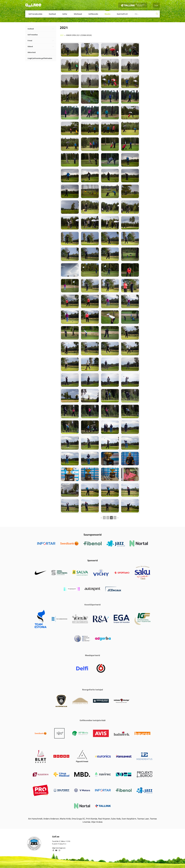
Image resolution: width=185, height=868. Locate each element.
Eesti (156, 5)
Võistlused (78, 14)
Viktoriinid (32, 52)
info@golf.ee (62, 844)
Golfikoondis (93, 14)
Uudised (42, 29)
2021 (62, 35)
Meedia (107, 14)
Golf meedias (33, 35)
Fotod (42, 41)
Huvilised (52, 14)
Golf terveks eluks (35, 14)
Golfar (65, 14)
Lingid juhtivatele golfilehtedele (40, 58)
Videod (42, 46)
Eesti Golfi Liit (122, 14)
